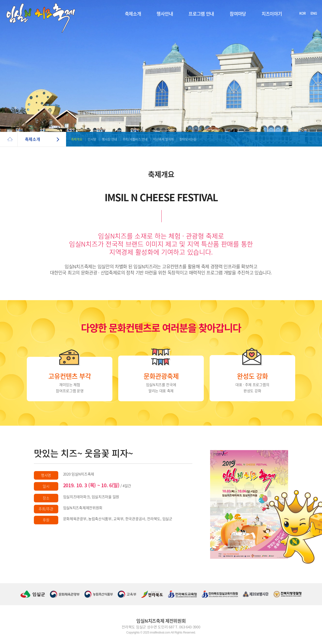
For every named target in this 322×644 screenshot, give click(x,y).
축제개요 (77, 139)
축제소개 (133, 14)
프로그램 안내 (201, 14)
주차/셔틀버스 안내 (135, 139)
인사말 (92, 139)
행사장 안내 (109, 139)
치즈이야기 (272, 14)
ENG (314, 13)
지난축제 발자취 (163, 139)
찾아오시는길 (188, 139)
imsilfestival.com (160, 633)
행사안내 (165, 14)
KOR (302, 13)
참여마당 (238, 14)
